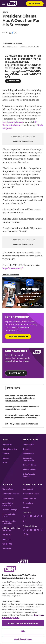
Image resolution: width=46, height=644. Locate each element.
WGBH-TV (7, 530)
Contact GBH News (31, 494)
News (5, 12)
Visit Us (26, 508)
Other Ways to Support (29, 475)
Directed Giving (30, 465)
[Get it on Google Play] (36, 304)
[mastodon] (38, 529)
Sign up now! (15, 373)
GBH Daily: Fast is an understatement (21, 424)
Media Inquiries (30, 498)
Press (5, 463)
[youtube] (31, 516)
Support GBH (29, 444)
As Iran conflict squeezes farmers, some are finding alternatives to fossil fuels (22, 416)
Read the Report (17, 336)
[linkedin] (24, 521)
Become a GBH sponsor (23, 141)
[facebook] (42, 516)
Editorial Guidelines (11, 494)
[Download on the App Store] (23, 304)
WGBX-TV (7, 535)
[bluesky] (35, 516)
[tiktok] (28, 516)
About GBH (7, 444)
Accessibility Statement (8, 504)
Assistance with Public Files (9, 522)
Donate (35, 4)
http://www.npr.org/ (13, 268)
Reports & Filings (10, 510)
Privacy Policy (8, 498)
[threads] (38, 516)
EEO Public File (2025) (9, 515)
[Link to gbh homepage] (12, 3)
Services (6, 454)
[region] (23, 604)
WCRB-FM (7, 549)
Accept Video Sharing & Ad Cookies (23, 623)
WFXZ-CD (7, 539)
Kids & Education (10, 449)
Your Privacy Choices (23, 639)
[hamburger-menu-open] (5, 4)
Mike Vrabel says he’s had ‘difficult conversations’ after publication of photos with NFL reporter (20, 398)
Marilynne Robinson (13, 122)
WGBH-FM (7, 544)
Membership (28, 454)
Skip (23, 631)
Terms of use (8, 489)
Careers (6, 458)
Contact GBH (29, 489)
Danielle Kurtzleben (13, 43)
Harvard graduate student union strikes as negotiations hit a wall (22, 408)
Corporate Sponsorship (28, 459)
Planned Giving (30, 469)
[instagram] (24, 516)
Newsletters (28, 503)
